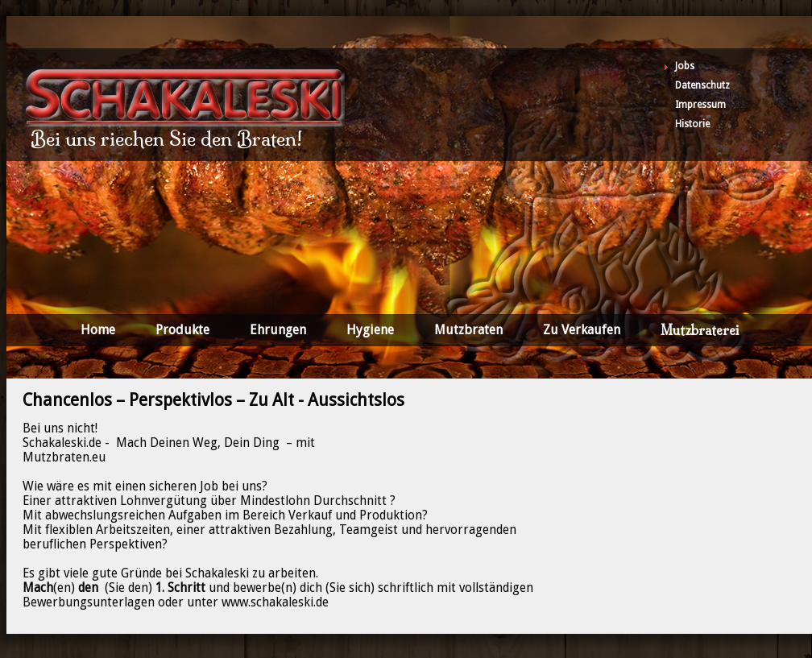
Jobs (685, 66)
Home (98, 330)
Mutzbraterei (700, 330)
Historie (692, 124)
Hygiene (370, 330)
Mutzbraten (468, 330)
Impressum (700, 105)
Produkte (182, 330)
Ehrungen (278, 330)
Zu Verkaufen (582, 330)
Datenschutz (702, 85)
